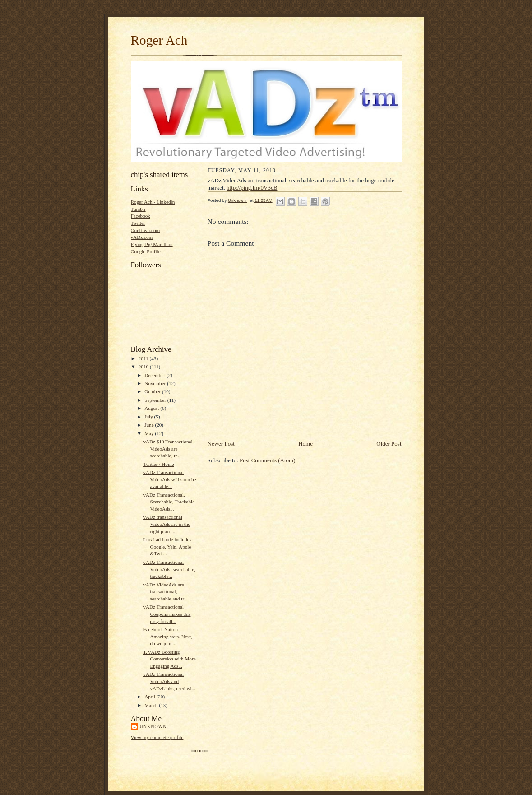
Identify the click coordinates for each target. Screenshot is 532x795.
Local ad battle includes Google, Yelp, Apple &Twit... (167, 546)
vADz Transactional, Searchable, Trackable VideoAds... (169, 502)
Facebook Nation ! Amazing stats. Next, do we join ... (168, 636)
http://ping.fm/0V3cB (252, 188)
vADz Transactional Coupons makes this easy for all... (167, 614)
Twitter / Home (158, 464)
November (156, 383)
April (150, 697)
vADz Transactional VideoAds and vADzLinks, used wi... (169, 681)
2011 (144, 358)
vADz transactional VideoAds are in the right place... (167, 524)
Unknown (153, 727)
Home (305, 444)
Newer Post (221, 444)
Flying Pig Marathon (152, 244)
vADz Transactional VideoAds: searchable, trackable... (169, 569)
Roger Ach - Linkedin (153, 202)
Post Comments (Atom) (268, 460)
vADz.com (142, 237)
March (152, 705)
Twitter (138, 223)
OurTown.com (146, 230)
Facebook (141, 216)
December (155, 375)
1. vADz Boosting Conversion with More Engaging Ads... (169, 659)
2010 (144, 367)
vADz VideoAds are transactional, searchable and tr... (165, 592)
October (153, 391)
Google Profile (146, 251)
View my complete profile (157, 737)
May (150, 433)
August (152, 408)
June (150, 425)
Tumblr (138, 209)
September (156, 400)
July (149, 417)
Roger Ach (159, 40)
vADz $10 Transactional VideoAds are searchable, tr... (168, 449)
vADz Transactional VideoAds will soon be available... (169, 479)
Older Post (389, 444)
